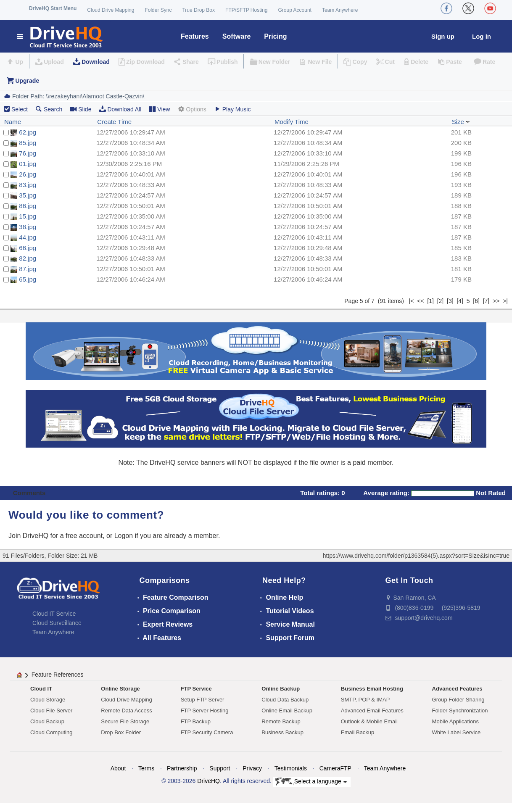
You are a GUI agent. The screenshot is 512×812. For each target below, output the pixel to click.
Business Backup (282, 732)
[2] (441, 301)
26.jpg (28, 174)
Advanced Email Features (372, 710)
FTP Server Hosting (205, 710)
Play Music (232, 109)
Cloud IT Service (54, 614)
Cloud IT (41, 689)
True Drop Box (198, 10)
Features (195, 36)
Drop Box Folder (121, 732)
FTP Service (196, 689)
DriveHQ (208, 781)
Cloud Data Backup (285, 700)
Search (49, 109)
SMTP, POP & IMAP (366, 700)
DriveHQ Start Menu (53, 8)
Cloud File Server (51, 710)
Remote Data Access (126, 710)
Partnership (182, 768)
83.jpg (28, 185)
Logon (124, 536)
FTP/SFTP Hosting (246, 10)
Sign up (443, 36)
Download (96, 62)
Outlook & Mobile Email (369, 721)
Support (220, 768)
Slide (80, 109)
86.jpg (28, 206)
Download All (120, 109)
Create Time (114, 122)
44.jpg (28, 237)
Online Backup (281, 689)
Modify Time (292, 122)
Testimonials (291, 768)
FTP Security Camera (207, 732)
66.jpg (28, 248)
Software (237, 36)
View (159, 109)
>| (505, 301)
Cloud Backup (47, 721)
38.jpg (28, 227)
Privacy (252, 768)
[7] (486, 301)
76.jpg (28, 153)
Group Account (295, 10)
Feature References (58, 675)
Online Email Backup (287, 710)
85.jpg (28, 143)
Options (192, 109)
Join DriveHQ (29, 536)
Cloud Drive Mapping (111, 10)
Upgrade (27, 81)
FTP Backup (196, 721)
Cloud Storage (48, 700)
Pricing (275, 36)
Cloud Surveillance (57, 623)
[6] (476, 301)
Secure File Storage (125, 721)
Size (461, 122)
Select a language (311, 782)
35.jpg (28, 195)
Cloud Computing (51, 732)
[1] (430, 301)
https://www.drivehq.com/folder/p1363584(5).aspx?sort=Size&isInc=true (416, 556)
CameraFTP (335, 768)
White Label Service (457, 732)
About (118, 768)
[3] (450, 301)
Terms (146, 768)
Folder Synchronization (460, 710)
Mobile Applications (455, 721)
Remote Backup (281, 721)
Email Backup (358, 732)
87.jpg (28, 269)
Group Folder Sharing (458, 700)
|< (412, 301)
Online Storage (120, 689)
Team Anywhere (340, 10)
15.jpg (28, 216)
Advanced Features (457, 689)
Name (13, 122)
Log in (482, 36)
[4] (460, 301)
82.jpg (28, 258)
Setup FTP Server (203, 700)
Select (20, 109)
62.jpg (28, 132)
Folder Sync (158, 10)
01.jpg (28, 164)
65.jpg (28, 279)
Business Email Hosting (372, 689)
